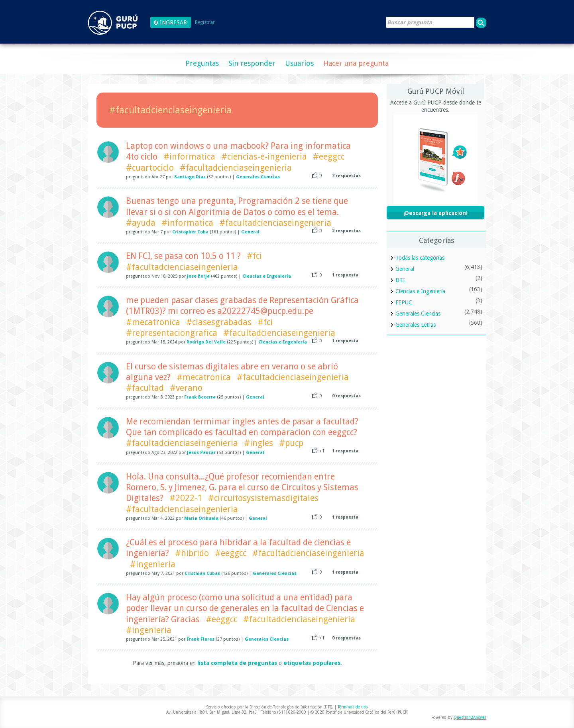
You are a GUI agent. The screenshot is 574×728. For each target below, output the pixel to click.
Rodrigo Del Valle (206, 342)
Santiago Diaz (190, 177)
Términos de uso (353, 707)
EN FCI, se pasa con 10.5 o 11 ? (183, 256)
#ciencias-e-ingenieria (264, 157)
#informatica (189, 157)
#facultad (145, 388)
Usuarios (299, 63)
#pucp (291, 443)
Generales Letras (416, 325)
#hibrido (192, 553)
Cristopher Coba (190, 232)
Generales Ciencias (258, 177)
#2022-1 (186, 498)
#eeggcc (329, 157)
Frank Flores (201, 639)
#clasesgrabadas (219, 322)
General (250, 232)
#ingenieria (153, 564)
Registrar (205, 23)
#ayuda (141, 223)
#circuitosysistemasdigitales (263, 498)
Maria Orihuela (201, 518)
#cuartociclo (150, 168)
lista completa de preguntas (237, 663)
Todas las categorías (420, 258)
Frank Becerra (200, 397)
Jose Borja (198, 276)
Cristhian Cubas (202, 573)
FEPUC (404, 302)
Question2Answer (470, 717)
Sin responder (252, 63)
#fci (254, 256)
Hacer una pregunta (356, 63)
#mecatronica (153, 322)
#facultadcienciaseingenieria (236, 168)
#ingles (258, 443)
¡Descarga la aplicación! (435, 213)
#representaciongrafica (172, 333)
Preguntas (202, 63)
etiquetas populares (312, 663)
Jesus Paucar (201, 453)
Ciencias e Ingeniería (267, 276)
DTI (400, 280)
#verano (186, 388)
